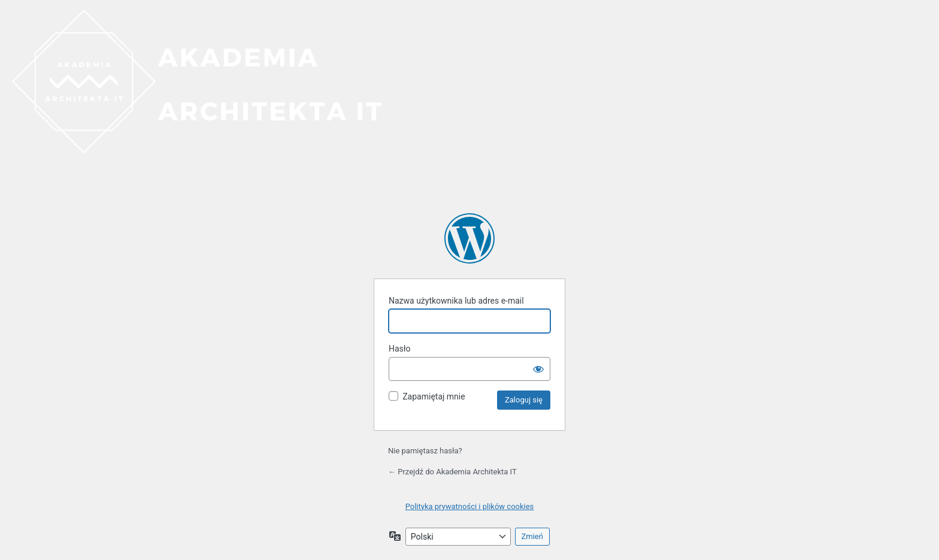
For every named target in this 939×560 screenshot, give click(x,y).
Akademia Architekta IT (469, 238)
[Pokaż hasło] (538, 369)
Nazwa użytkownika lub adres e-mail (456, 301)
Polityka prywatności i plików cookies (470, 506)
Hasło (400, 349)
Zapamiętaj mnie (434, 396)
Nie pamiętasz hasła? (425, 451)
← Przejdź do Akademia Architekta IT (452, 472)
